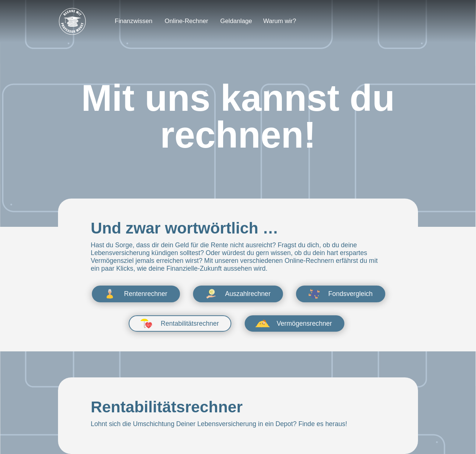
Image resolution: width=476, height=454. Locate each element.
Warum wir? (280, 21)
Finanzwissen (134, 21)
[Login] (326, 21)
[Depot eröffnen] (385, 21)
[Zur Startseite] (72, 21)
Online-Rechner (186, 21)
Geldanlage (236, 21)
